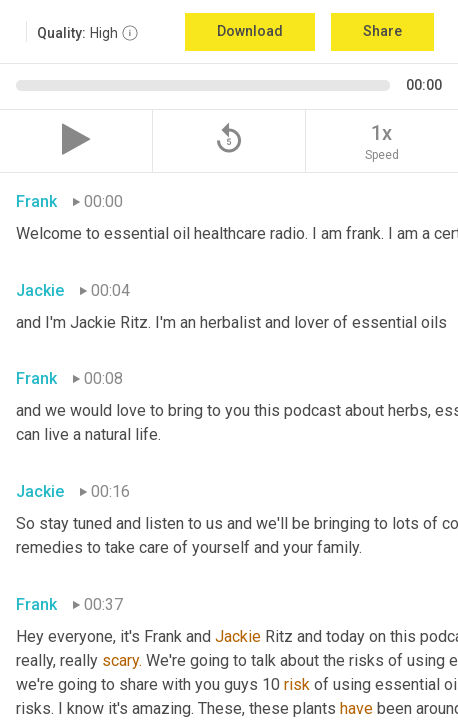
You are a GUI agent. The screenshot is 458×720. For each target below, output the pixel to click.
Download (250, 31)
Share (382, 31)
